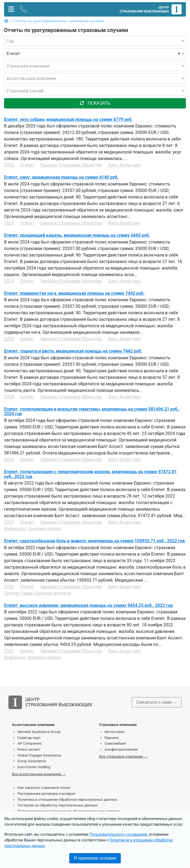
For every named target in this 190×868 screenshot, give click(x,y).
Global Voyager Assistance (39, 755)
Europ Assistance (32, 761)
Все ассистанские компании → (39, 774)
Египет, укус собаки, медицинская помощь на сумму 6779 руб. (68, 119)
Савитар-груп (29, 738)
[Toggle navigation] (11, 9)
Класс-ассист (29, 749)
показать (95, 103)
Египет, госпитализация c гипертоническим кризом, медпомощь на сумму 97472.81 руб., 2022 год (90, 474)
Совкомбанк (115, 743)
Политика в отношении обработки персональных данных (67, 799)
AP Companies (29, 743)
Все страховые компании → (123, 756)
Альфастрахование (121, 749)
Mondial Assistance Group (39, 732)
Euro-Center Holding (34, 767)
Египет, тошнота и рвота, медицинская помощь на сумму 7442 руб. (73, 351)
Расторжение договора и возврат (46, 793)
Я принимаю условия (95, 858)
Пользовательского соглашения (118, 834)
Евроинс (112, 738)
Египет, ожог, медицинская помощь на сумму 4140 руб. (61, 177)
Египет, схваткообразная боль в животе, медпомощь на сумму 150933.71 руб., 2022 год (94, 541)
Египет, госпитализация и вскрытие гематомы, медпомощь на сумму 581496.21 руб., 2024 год (92, 411)
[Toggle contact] (23, 9)
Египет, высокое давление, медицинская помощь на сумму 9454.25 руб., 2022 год (88, 605)
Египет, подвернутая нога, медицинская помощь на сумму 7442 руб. (74, 293)
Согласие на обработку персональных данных (58, 805)
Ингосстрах (114, 732)
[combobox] (95, 41)
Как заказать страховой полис (44, 787)
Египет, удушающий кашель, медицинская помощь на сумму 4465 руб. (77, 235)
